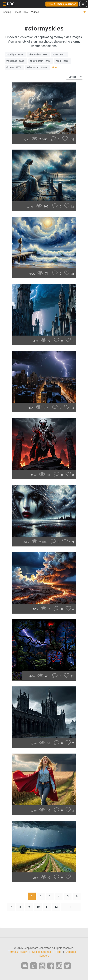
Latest (17, 12)
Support (44, 956)
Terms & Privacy (18, 952)
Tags (58, 952)
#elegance (16, 61)
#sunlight (16, 55)
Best (26, 12)
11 (47, 907)
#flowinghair (41, 61)
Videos (35, 12)
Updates (71, 952)
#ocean (15, 67)
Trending (6, 12)
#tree (60, 55)
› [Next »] (71, 907)
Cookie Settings (41, 952)
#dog (63, 61)
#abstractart (38, 67)
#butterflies (39, 55)
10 (38, 907)
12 (56, 907)
